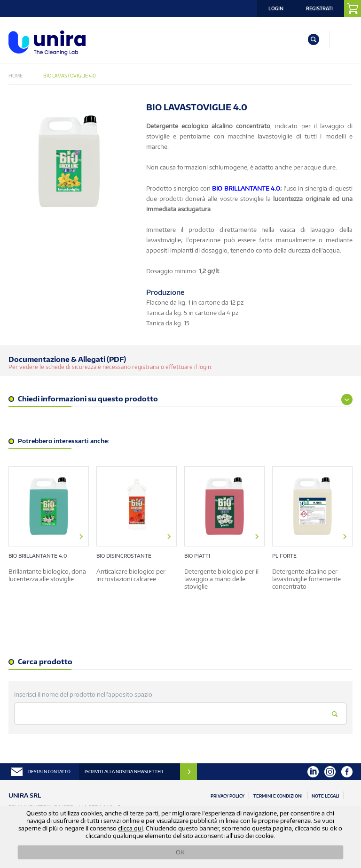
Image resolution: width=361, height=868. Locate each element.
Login (276, 8)
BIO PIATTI (197, 556)
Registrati (319, 8)
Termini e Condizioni (278, 796)
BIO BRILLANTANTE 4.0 (38, 556)
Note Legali (326, 796)
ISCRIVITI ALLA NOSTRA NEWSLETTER (124, 772)
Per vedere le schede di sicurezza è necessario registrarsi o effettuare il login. (110, 367)
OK (180, 852)
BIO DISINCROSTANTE (124, 556)
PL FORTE (284, 556)
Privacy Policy (228, 796)
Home (16, 76)
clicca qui (130, 828)
